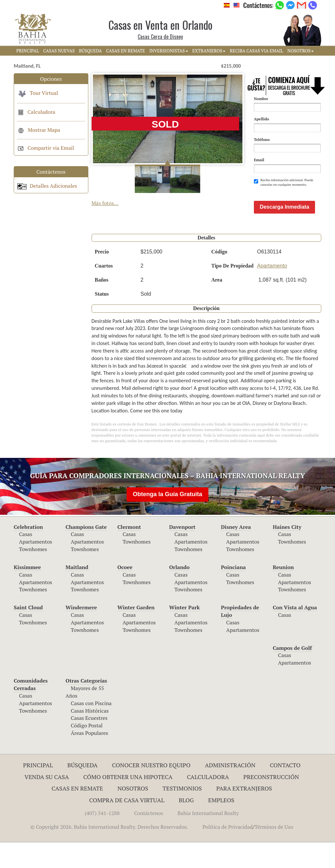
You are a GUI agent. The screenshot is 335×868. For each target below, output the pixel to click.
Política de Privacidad (228, 852)
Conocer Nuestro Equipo (151, 790)
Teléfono (262, 139)
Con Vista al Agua (295, 633)
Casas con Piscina (91, 729)
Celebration (28, 552)
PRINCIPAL (28, 51)
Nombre (261, 99)
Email (259, 160)
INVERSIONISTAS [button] (169, 51)
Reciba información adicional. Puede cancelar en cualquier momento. (284, 182)
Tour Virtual (38, 93)
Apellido (262, 119)
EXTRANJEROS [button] (209, 51)
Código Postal (87, 751)
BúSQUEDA (90, 51)
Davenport (182, 552)
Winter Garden (136, 633)
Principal (38, 790)
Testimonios (182, 814)
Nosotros (133, 814)
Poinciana (233, 593)
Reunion (283, 593)
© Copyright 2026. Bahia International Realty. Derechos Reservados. (109, 852)
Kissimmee (27, 593)
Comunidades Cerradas (31, 710)
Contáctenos (149, 839)
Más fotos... (105, 203)
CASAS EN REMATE (125, 51)
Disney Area (236, 552)
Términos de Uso (274, 852)
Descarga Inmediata (284, 232)
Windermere (81, 633)
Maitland (77, 593)
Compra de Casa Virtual (127, 825)
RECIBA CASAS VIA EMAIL (256, 51)
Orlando (179, 593)
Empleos (221, 825)
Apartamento (272, 291)
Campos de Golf (292, 673)
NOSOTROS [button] (300, 51)
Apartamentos (35, 567)
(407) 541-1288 (102, 839)
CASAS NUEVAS (59, 51)
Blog (186, 825)
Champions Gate (86, 552)
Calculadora (36, 112)
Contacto (285, 790)
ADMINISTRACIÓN (230, 790)
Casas (26, 560)
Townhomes (33, 575)
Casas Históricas (90, 736)
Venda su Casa (47, 802)
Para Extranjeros (244, 814)
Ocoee (125, 593)
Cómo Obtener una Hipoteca (128, 802)
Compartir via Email (46, 148)
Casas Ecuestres (89, 743)
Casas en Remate (77, 814)
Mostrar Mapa (39, 130)
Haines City (287, 552)
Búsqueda (83, 790)
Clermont (129, 552)
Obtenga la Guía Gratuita (167, 520)
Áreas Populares (89, 758)
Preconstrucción (271, 802)
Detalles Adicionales (47, 186)
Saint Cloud (28, 633)
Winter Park (185, 633)
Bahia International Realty (208, 839)
